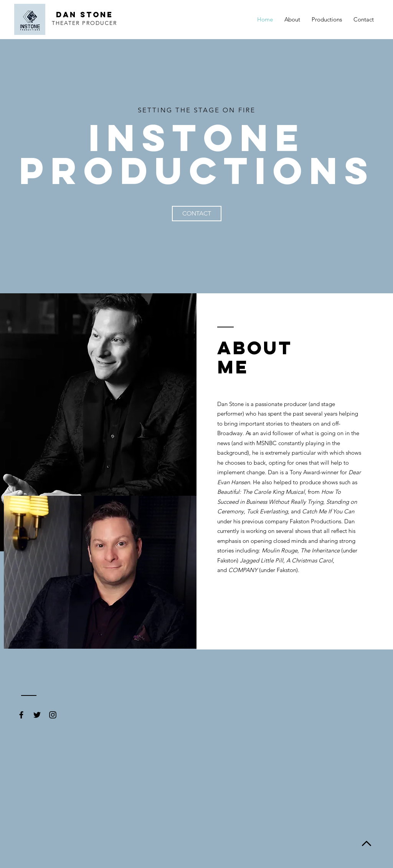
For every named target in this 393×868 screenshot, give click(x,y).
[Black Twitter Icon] (37, 715)
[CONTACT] (197, 214)
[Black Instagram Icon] (53, 715)
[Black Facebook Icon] (21, 715)
